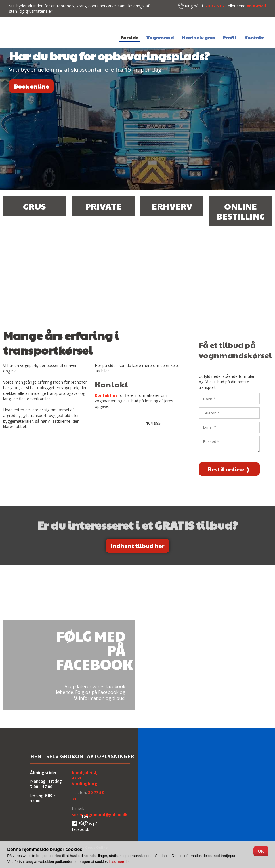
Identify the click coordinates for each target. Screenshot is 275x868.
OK (261, 851)
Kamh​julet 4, (85, 773)
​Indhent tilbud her (137, 545)
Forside (130, 38)
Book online (32, 86)
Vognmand (160, 38)
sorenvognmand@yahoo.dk (100, 815)
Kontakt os (106, 395)
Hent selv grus (198, 38)
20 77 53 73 (216, 6)
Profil (229, 38)
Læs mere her (120, 862)
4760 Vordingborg (85, 781)
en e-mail (256, 6)
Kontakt (254, 38)
